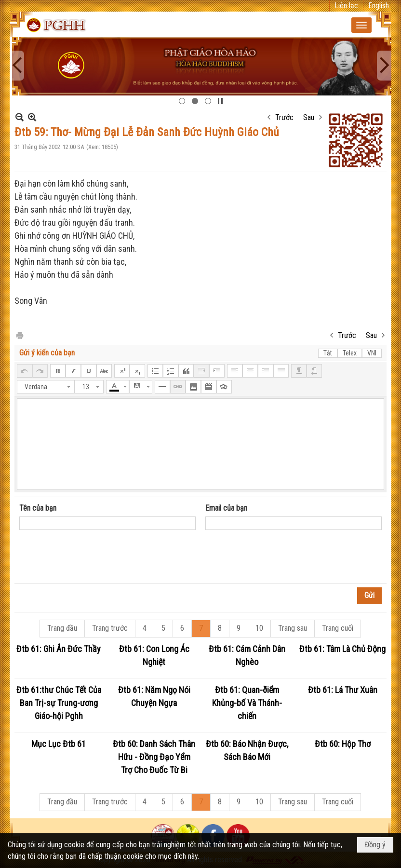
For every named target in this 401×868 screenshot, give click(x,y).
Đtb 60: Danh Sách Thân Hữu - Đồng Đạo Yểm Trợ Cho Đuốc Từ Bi (154, 757)
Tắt (328, 353)
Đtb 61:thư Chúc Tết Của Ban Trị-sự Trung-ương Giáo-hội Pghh (59, 703)
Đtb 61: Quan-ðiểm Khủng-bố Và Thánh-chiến (247, 703)
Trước (284, 117)
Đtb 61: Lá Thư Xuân (343, 690)
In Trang (19, 335)
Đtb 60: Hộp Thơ (343, 744)
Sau (309, 117)
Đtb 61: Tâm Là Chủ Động (342, 649)
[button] (361, 25)
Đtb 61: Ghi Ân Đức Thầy (59, 649)
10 (259, 628)
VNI (372, 353)
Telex (350, 353)
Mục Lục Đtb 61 (59, 744)
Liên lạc (346, 6)
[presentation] (93, 559)
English (379, 6)
